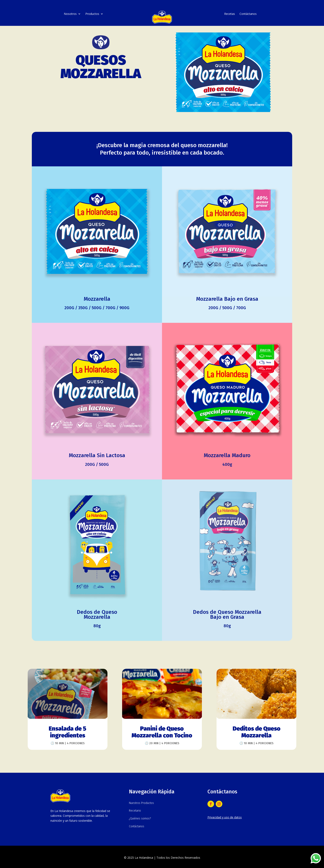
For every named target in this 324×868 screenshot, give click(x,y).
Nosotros (70, 14)
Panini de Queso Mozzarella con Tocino (162, 732)
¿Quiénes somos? (140, 819)
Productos (92, 14)
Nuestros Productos (141, 803)
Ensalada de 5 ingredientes (68, 732)
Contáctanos (248, 14)
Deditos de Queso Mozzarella (257, 732)
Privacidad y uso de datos (225, 817)
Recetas (230, 14)
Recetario (135, 811)
